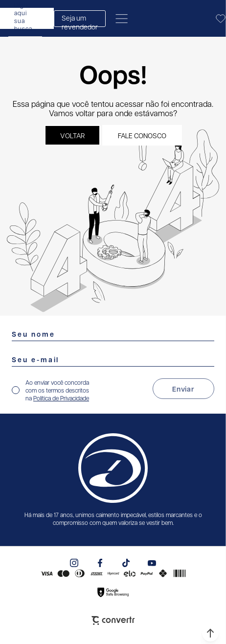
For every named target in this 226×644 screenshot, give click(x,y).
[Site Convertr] (113, 620)
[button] (210, 633)
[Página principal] (177, 19)
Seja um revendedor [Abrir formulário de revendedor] (80, 20)
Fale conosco (142, 135)
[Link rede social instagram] (74, 563)
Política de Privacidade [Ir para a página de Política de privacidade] (61, 398)
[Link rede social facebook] (100, 563)
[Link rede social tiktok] (126, 563)
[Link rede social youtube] (152, 563)
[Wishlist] (221, 19)
